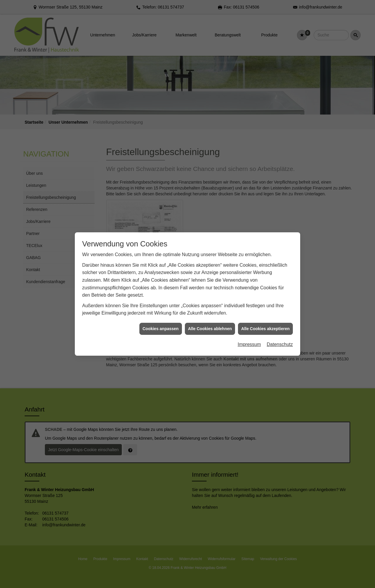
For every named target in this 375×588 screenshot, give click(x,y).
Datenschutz (280, 330)
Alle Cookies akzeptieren (265, 315)
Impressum (249, 330)
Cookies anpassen (161, 315)
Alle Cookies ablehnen (210, 315)
